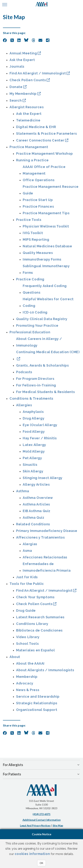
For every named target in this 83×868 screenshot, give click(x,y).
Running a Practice (32, 160)
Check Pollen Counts (28, 80)
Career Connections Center (40, 140)
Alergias (30, 544)
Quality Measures (38, 253)
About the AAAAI (30, 663)
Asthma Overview (38, 498)
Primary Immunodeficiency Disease (47, 531)
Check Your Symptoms (35, 597)
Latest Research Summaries (40, 617)
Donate (16, 87)
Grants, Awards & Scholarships (42, 365)
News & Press (28, 690)
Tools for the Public (27, 584)
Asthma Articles (36, 504)
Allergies (24, 405)
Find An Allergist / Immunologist (38, 73)
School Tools (27, 644)
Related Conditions (33, 524)
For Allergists (13, 765)
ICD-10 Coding (35, 312)
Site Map (58, 825)
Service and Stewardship (38, 696)
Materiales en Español (36, 650)
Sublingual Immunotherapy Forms (46, 269)
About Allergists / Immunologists (45, 670)
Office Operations (39, 180)
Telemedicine (28, 120)
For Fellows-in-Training (36, 385)
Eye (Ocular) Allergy (40, 425)
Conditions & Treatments (31, 398)
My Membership (23, 94)
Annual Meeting (23, 53)
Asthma (23, 491)
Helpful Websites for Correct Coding (48, 302)
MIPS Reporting (36, 240)
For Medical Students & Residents (45, 392)
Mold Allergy (34, 451)
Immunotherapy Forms (42, 259)
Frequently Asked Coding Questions (45, 289)
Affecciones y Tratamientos (40, 537)
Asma (27, 551)
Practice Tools (29, 220)
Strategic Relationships (37, 703)
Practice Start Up (38, 200)
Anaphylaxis (33, 412)
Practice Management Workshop (45, 154)
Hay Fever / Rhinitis (40, 438)
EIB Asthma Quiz (37, 511)
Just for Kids (27, 577)
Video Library (28, 637)
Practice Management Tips (46, 213)
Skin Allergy (33, 471)
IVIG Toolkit (33, 233)
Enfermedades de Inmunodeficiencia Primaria (47, 567)
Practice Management (29, 147)
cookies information (32, 854)
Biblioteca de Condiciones (39, 630)
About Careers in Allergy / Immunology (39, 342)
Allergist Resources (27, 107)
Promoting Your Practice (37, 325)
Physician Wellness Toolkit (46, 226)
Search (16, 100)
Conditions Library (32, 624)
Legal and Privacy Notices (35, 825)
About (15, 657)
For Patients (12, 774)
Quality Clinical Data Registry (42, 319)
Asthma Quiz (34, 518)
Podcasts (24, 372)
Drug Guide (26, 610)
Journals (17, 66)
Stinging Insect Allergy (43, 478)
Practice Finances (38, 206)
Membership (27, 677)
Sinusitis (30, 465)
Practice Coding (30, 279)
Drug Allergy (34, 418)
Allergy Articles (36, 484)
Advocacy (25, 683)
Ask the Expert (22, 60)
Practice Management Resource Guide (51, 190)
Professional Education (30, 332)
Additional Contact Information (42, 820)
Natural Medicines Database (47, 246)
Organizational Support (37, 710)
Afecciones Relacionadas (45, 557)
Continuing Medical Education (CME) (48, 352)
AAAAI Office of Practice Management (44, 170)
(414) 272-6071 (41, 814)
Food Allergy (34, 432)
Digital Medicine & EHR (36, 127)
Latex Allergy (34, 445)
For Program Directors (35, 379)
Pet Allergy (32, 458)
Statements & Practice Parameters (46, 133)
